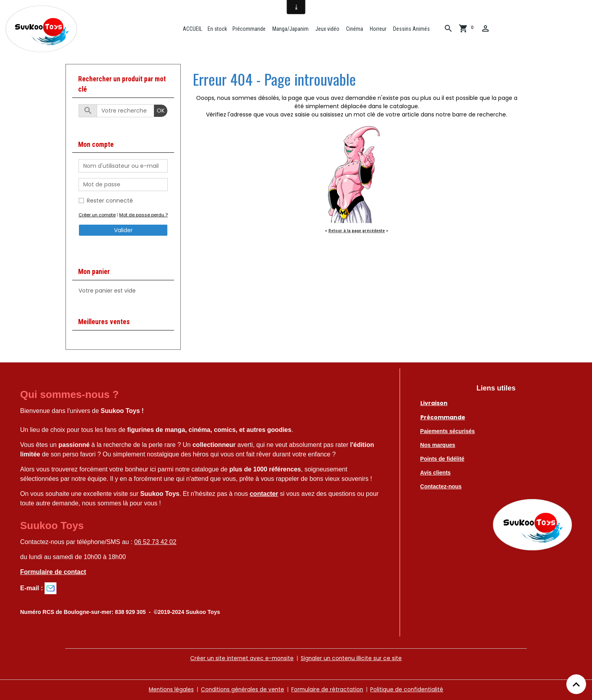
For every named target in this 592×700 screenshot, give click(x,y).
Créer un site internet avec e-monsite (241, 659)
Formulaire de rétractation (328, 690)
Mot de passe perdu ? (143, 216)
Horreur (378, 29)
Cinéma (354, 29)
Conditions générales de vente (242, 690)
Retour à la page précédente (357, 231)
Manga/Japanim (290, 29)
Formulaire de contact (53, 573)
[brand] (43, 29)
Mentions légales (170, 690)
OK (161, 111)
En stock (218, 29)
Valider (123, 231)
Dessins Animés (411, 29)
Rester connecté (110, 201)
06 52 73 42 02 (155, 543)
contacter (264, 495)
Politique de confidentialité (409, 690)
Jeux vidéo (327, 29)
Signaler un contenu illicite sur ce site (352, 659)
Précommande (249, 29)
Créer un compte (97, 216)
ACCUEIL (192, 29)
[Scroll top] (576, 684)
